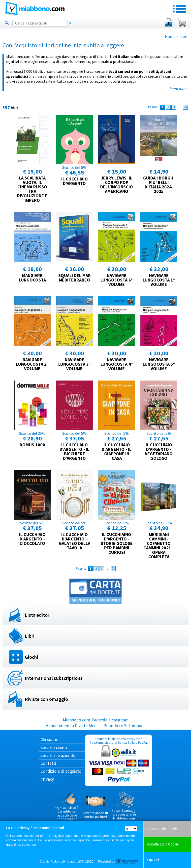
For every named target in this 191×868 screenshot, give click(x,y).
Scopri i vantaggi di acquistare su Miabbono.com (124, 806)
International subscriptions (54, 678)
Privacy (47, 779)
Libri (30, 636)
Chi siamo (49, 739)
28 (185, 107)
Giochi (32, 657)
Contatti (48, 763)
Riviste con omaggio (46, 699)
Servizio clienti (54, 747)
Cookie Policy (49, 861)
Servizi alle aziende (58, 755)
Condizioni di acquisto (61, 771)
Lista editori (38, 615)
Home (170, 36)
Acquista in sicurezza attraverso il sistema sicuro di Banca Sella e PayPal (119, 760)
